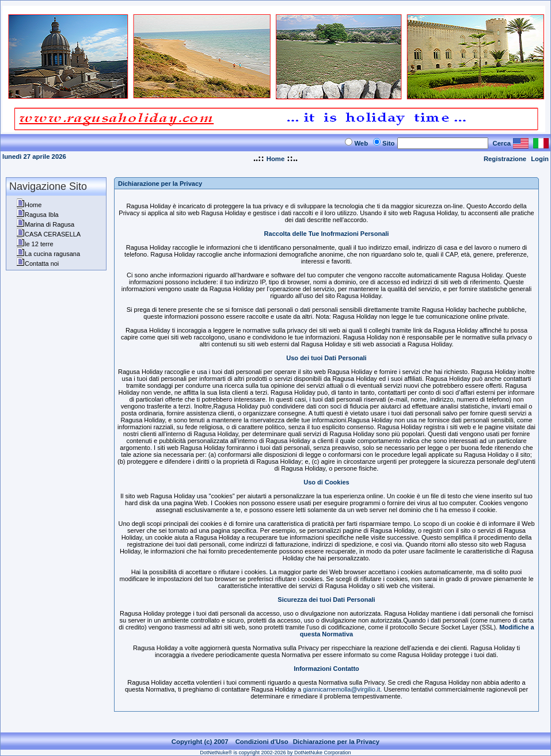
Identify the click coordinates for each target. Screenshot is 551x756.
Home (275, 159)
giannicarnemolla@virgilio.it (341, 689)
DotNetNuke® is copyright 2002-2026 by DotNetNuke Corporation (275, 753)
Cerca (502, 143)
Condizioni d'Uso (262, 742)
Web (361, 143)
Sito (388, 143)
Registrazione (505, 159)
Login (540, 159)
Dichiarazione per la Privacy (337, 742)
